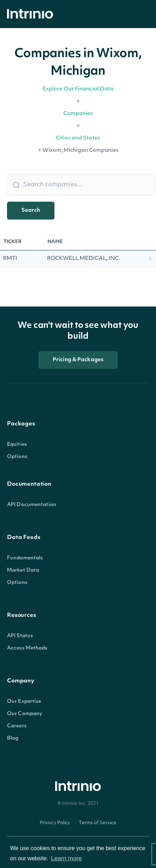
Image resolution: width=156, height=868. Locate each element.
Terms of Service (97, 823)
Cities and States (78, 138)
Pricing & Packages (78, 360)
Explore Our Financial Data (78, 89)
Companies (78, 114)
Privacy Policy (55, 823)
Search (31, 211)
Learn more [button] (66, 858)
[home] (32, 14)
